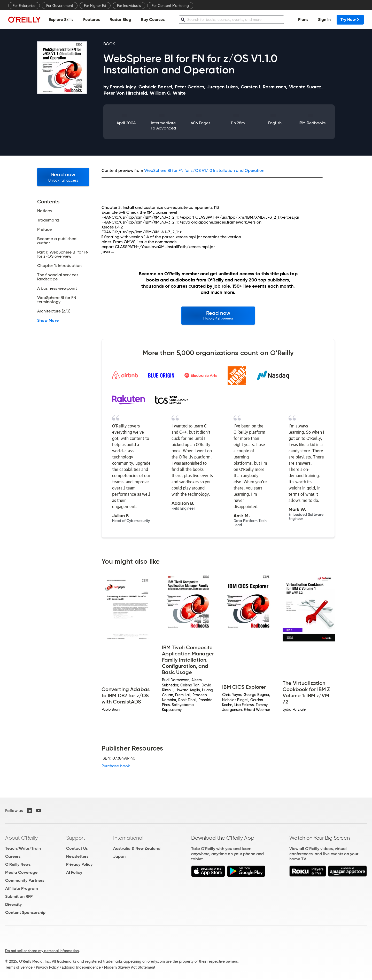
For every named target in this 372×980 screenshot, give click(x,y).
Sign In (324, 20)
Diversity (13, 904)
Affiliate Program (22, 888)
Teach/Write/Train (23, 848)
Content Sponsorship (25, 912)
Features (91, 20)
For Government (60, 6)
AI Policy (74, 872)
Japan (119, 856)
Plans (303, 20)
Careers (13, 856)
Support (76, 838)
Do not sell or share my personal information (42, 951)
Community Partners (25, 880)
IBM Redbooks (312, 123)
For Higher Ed (95, 6)
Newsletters (77, 856)
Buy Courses (153, 20)
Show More (48, 320)
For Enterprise (24, 6)
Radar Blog (120, 20)
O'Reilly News (18, 864)
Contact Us (77, 848)
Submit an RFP (19, 896)
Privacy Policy (79, 864)
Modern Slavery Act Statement (130, 967)
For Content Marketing (170, 6)
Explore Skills (61, 20)
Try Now (350, 20)
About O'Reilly (21, 838)
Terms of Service (19, 967)
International (128, 838)
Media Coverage (21, 872)
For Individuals (129, 6)
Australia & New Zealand (137, 848)
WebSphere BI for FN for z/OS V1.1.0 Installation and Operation (204, 170)
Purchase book (116, 766)
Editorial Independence (81, 967)
